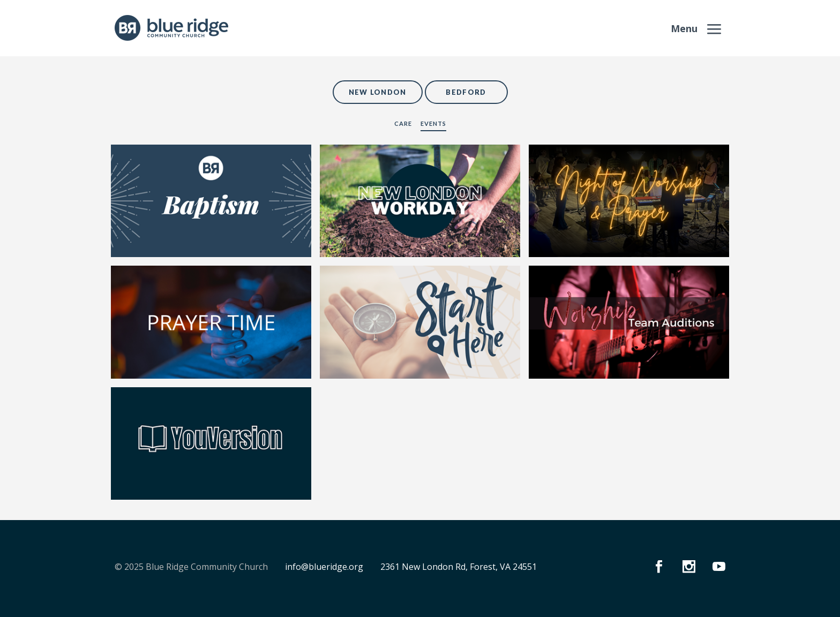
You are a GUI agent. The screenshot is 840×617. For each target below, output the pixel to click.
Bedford (466, 92)
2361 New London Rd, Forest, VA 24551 (459, 567)
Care (403, 123)
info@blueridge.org (324, 567)
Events (433, 123)
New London (378, 92)
